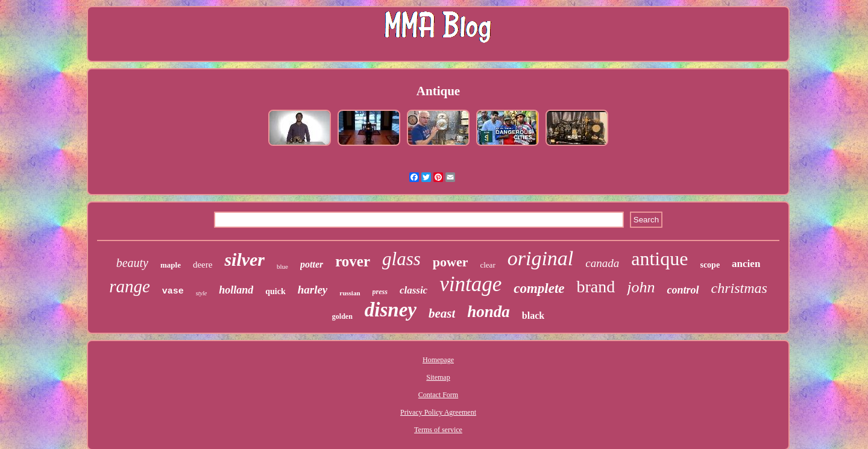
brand (596, 287)
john (641, 287)
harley (313, 290)
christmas (739, 288)
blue (282, 266)
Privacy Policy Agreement (438, 412)
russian (350, 293)
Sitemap (438, 377)
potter (312, 264)
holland (236, 290)
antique (659, 259)
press (380, 292)
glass (401, 259)
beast (442, 313)
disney (391, 310)
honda (489, 312)
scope (710, 265)
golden (342, 316)
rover (353, 261)
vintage (470, 284)
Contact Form (438, 395)
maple (171, 265)
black (533, 316)
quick (275, 291)
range (130, 286)
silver (244, 259)
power (451, 262)
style (201, 293)
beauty (132, 263)
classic (414, 290)
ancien (746, 264)
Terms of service (438, 430)
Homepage (438, 360)
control (683, 290)
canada (602, 263)
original (541, 258)
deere (203, 265)
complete (539, 288)
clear (487, 265)
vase (173, 291)
